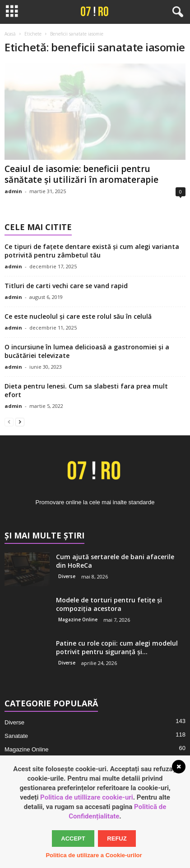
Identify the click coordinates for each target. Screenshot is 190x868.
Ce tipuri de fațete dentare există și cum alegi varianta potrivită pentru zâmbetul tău (92, 251)
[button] (176, 12)
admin (13, 191)
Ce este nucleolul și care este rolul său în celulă (78, 316)
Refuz (117, 839)
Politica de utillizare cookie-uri (87, 797)
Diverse (67, 576)
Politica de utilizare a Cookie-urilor (94, 855)
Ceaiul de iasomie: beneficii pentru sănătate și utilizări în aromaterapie (81, 174)
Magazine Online (78, 619)
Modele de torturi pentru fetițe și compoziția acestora (109, 604)
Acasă (10, 34)
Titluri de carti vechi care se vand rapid (66, 286)
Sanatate (16, 736)
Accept (73, 839)
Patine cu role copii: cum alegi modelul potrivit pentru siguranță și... (117, 647)
